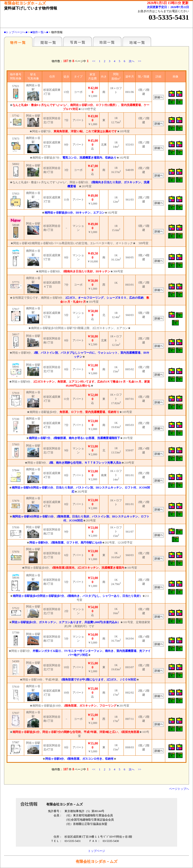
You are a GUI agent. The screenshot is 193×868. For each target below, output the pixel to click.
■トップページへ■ (16, 32)
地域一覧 (137, 41)
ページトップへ (179, 789)
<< (94, 61)
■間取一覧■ (48, 41)
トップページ (96, 851)
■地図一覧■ (107, 41)
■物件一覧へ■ (39, 32)
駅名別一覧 (18, 41)
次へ (132, 61)
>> (140, 61)
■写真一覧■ (78, 41)
